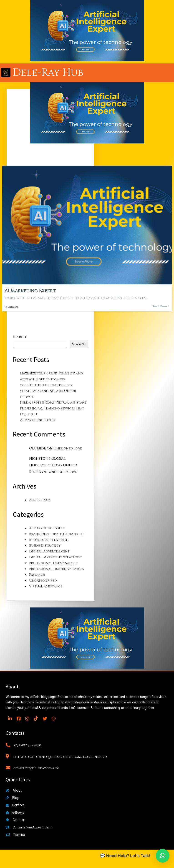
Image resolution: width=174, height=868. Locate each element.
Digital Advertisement (49, 551)
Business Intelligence (48, 540)
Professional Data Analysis (53, 563)
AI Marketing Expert (38, 420)
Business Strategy (45, 546)
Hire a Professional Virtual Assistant (53, 403)
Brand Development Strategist (57, 534)
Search (19, 337)
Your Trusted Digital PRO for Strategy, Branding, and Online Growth (48, 391)
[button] (163, 856)
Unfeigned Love (68, 448)
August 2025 (40, 500)
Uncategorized (43, 581)
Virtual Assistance (46, 586)
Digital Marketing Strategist (55, 557)
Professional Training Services (57, 569)
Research (37, 575)
